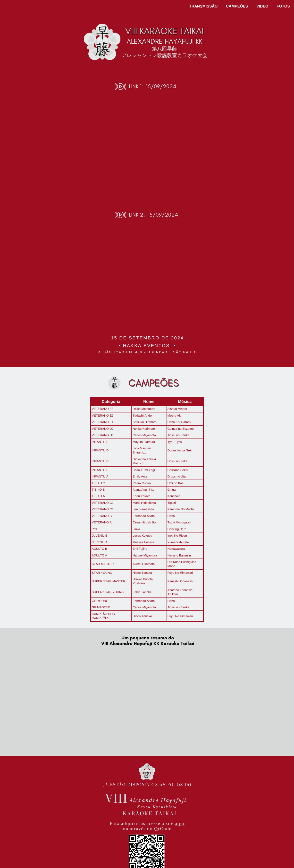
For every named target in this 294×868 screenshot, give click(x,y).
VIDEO (262, 6)
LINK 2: (137, 215)
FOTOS (283, 6)
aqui (180, 824)
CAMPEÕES (237, 6)
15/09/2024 (161, 86)
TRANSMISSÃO (203, 6)
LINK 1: (136, 86)
